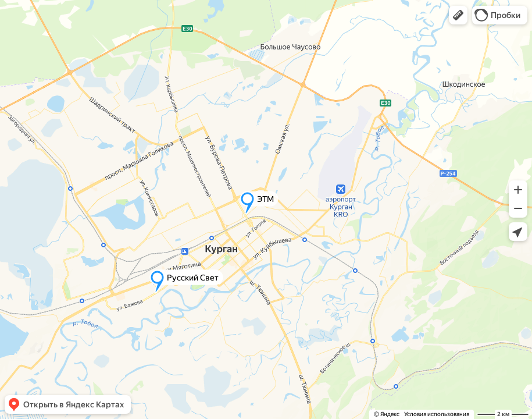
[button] (458, 15)
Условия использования (437, 414)
